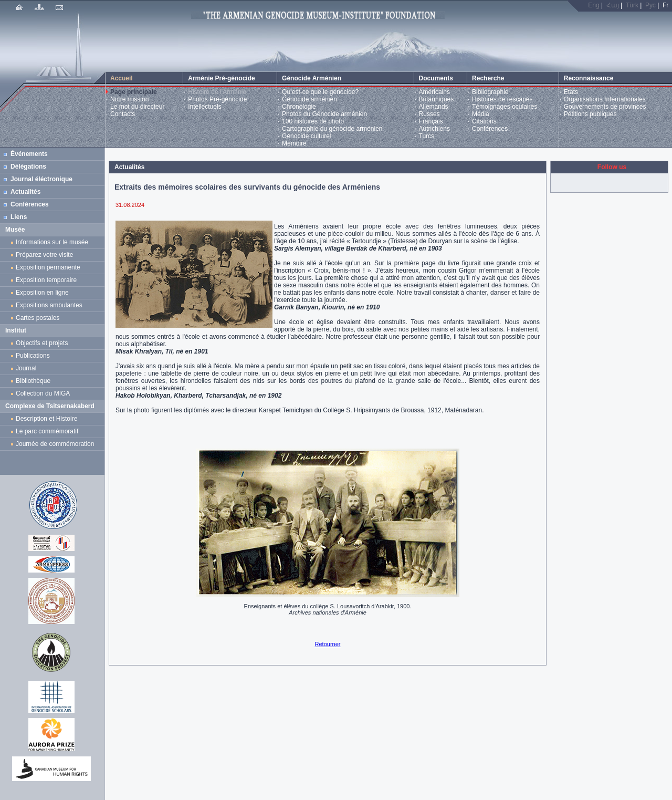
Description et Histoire (46, 419)
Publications (33, 356)
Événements (29, 154)
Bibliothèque (33, 381)
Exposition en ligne (44, 293)
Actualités (25, 192)
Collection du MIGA (43, 393)
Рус (650, 5)
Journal (28, 368)
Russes (429, 114)
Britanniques (437, 99)
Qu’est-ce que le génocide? (320, 92)
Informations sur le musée (52, 242)
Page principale (134, 92)
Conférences (490, 129)
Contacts (123, 114)
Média (481, 114)
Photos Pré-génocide (217, 99)
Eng (594, 5)
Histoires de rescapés (502, 99)
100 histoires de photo (313, 121)
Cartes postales (39, 318)
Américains (434, 92)
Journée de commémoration (55, 444)
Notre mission (129, 99)
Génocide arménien (309, 99)
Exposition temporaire (46, 280)
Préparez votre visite (44, 255)
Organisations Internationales (605, 99)
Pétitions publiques (590, 114)
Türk (632, 5)
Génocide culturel (306, 136)
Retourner (328, 644)
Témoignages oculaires (505, 107)
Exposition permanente (48, 267)
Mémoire (294, 143)
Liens (19, 217)
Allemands (434, 107)
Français (431, 121)
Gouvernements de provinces (605, 107)
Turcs (427, 136)
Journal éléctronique (41, 179)
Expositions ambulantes (51, 305)
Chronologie (299, 107)
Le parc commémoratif (47, 431)
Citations (484, 121)
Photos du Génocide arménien (324, 114)
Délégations (28, 167)
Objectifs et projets (42, 343)
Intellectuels (204, 107)
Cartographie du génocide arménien (332, 129)
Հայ (613, 5)
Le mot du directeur (137, 107)
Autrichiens (434, 129)
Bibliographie (490, 92)
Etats (571, 92)
